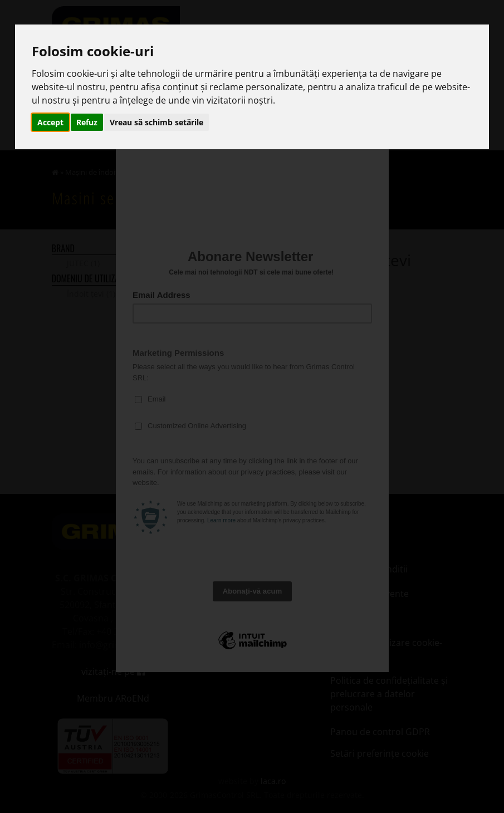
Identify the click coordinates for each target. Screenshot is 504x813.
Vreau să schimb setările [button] (156, 122)
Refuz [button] (87, 122)
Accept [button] (50, 122)
